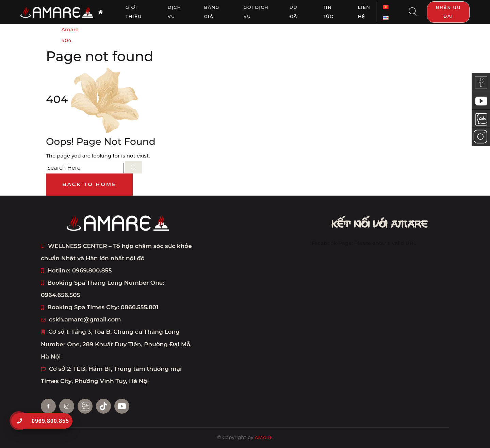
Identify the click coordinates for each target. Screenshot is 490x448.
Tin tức (328, 12)
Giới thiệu (134, 12)
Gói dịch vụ (256, 12)
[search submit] (133, 167)
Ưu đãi (294, 12)
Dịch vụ (175, 12)
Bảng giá (212, 12)
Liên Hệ (364, 12)
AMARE (264, 437)
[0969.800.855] (19, 421)
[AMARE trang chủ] (101, 12)
